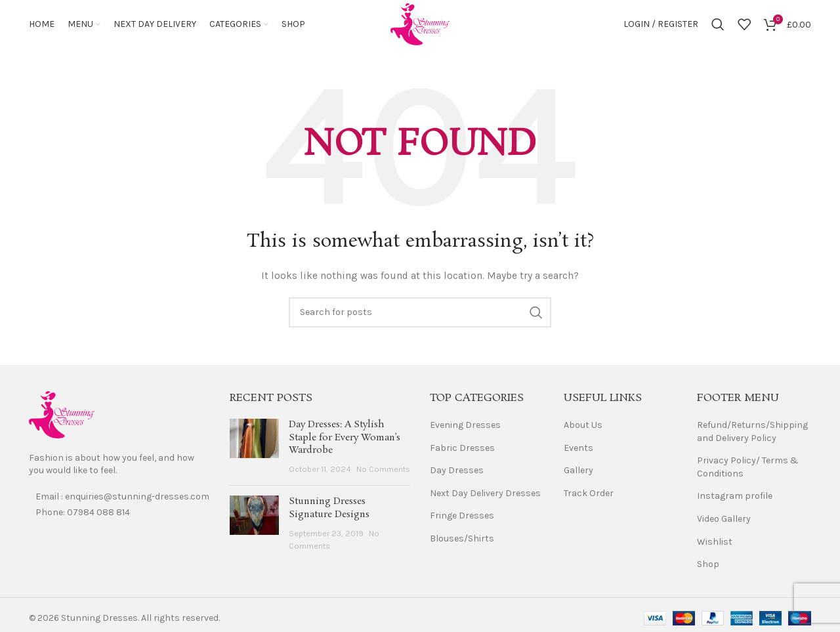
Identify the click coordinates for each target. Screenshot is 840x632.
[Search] (718, 26)
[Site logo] (420, 25)
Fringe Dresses (462, 519)
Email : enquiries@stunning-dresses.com (122, 500)
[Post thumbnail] (254, 451)
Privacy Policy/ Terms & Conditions (748, 471)
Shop (708, 568)
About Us (583, 429)
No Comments (383, 473)
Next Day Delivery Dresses (485, 497)
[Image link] (62, 418)
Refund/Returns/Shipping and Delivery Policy (752, 435)
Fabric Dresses (462, 451)
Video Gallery (724, 523)
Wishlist (715, 545)
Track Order (589, 497)
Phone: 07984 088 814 (83, 516)
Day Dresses (457, 474)
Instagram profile (735, 500)
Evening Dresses (465, 429)
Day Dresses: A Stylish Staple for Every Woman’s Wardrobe (345, 441)
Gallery (578, 474)
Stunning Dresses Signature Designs (329, 512)
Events (578, 451)
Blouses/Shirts (462, 542)
